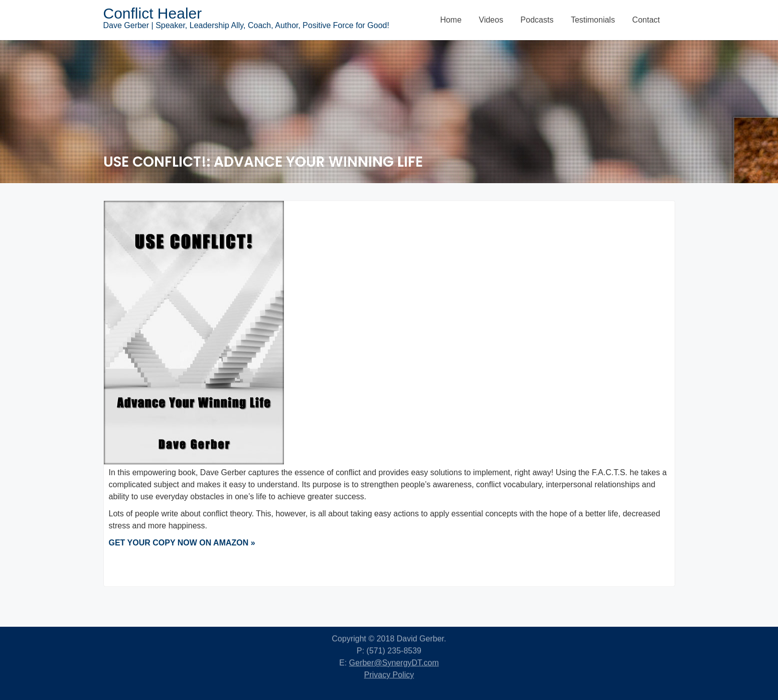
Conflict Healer (153, 13)
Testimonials (593, 20)
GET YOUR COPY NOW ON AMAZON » (182, 544)
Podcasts (537, 20)
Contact (646, 20)
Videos (491, 20)
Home (451, 20)
